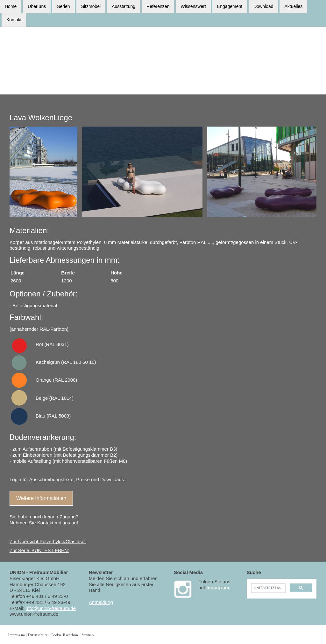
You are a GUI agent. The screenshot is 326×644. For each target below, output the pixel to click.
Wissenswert (193, 6)
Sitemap (88, 635)
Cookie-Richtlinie (64, 635)
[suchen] (268, 588)
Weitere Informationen (41, 498)
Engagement (230, 6)
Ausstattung (124, 6)
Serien (63, 6)
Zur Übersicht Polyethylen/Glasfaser (48, 541)
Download (263, 6)
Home (11, 6)
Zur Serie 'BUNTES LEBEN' (39, 550)
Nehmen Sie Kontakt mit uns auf (44, 523)
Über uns (37, 6)
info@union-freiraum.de (51, 608)
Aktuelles (293, 6)
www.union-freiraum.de (34, 614)
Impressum (16, 635)
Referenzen (158, 6)
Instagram (218, 588)
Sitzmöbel (91, 6)
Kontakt (14, 20)
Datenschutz (38, 635)
